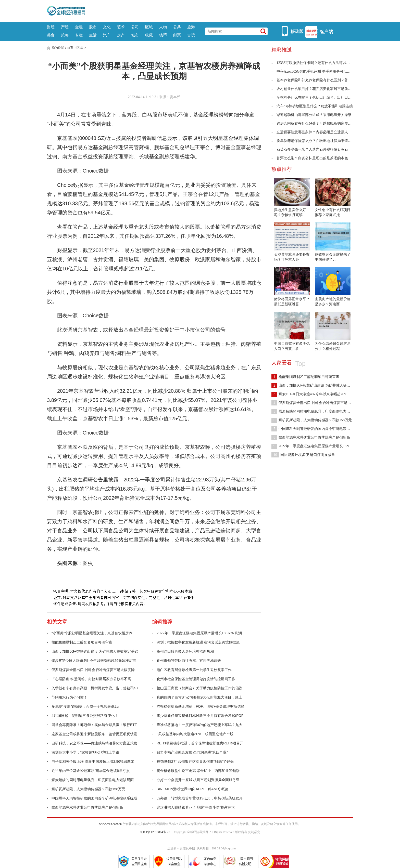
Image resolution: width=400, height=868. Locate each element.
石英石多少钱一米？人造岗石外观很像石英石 (310, 149)
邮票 (177, 35)
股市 (93, 27)
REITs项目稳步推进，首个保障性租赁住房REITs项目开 (200, 743)
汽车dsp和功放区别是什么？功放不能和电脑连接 (312, 106)
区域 (149, 27)
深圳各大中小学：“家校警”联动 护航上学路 (85, 752)
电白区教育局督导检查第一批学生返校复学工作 (194, 670)
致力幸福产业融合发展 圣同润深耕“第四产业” (192, 752)
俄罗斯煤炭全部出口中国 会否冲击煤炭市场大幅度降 (93, 670)
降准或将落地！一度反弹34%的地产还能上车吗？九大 (199, 725)
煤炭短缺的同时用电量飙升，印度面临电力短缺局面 (93, 780)
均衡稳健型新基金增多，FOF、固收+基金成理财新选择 (201, 706)
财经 (51, 27)
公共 (177, 27)
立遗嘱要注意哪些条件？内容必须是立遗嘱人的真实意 (317, 132)
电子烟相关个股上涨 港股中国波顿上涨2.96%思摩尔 (93, 761)
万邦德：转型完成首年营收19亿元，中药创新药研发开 (200, 798)
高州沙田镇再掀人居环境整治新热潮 (185, 651)
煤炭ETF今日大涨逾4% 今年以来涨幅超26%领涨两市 (94, 661)
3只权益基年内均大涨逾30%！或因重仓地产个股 (195, 734)
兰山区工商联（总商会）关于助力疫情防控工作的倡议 (199, 688)
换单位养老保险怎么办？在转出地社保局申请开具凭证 (317, 141)
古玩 (191, 35)
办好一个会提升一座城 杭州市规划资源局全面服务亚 (198, 780)
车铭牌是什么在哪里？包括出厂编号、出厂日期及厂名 (317, 97)
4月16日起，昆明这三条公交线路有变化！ (85, 716)
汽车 (107, 35)
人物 (163, 27)
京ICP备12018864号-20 (155, 832)
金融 (79, 27)
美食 (51, 35)
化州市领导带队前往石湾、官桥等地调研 (189, 661)
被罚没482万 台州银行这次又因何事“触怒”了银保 (195, 761)
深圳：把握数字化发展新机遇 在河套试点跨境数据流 (198, 642)
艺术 (121, 27)
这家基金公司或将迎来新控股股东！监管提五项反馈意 (94, 734)
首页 (70, 48)
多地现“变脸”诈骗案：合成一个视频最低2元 (86, 706)
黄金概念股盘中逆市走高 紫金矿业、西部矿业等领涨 (198, 771)
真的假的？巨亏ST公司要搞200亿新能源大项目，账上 (199, 697)
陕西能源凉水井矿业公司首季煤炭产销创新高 (87, 807)
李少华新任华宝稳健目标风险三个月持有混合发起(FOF (200, 716)
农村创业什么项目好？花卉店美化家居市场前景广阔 (315, 89)
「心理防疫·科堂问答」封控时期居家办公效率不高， (93, 679)
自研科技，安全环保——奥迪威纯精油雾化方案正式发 (94, 743)
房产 (121, 35)
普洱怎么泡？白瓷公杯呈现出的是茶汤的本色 (310, 158)
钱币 (163, 35)
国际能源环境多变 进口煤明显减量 (303, 455)
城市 (135, 35)
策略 (65, 35)
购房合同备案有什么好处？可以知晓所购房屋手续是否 (317, 123)
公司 (135, 27)
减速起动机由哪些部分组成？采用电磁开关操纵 (311, 115)
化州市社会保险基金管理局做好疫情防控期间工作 (196, 679)
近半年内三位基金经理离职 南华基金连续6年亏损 (91, 771)
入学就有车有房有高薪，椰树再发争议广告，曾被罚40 (95, 688)
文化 (107, 27)
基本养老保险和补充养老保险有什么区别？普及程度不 (317, 80)
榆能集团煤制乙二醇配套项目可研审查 (82, 642)
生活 (93, 35)
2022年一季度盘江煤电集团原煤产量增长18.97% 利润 (199, 633)
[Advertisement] (219, 10)
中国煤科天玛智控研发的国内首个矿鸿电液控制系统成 (94, 798)
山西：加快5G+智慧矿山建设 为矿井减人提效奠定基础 (95, 651)
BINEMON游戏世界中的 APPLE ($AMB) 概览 (193, 789)
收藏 (149, 35)
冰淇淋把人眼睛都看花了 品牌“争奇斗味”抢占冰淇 (196, 807)
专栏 (79, 35)
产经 (65, 27)
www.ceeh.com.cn (110, 824)
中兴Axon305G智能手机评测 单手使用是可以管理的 (315, 71)
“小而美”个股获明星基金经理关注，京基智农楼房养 (92, 633)
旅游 (191, 27)
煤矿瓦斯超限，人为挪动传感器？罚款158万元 (88, 789)
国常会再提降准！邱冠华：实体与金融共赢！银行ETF (94, 725)
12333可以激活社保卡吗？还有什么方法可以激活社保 (316, 63)
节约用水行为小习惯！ (69, 697)
